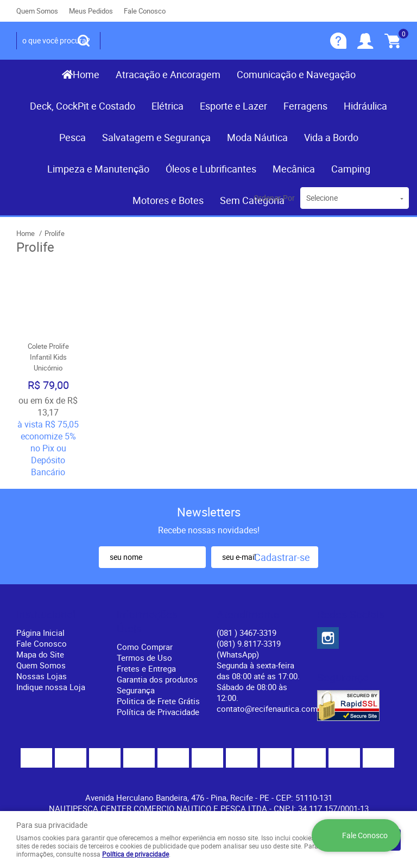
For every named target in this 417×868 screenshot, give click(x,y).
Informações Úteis (147, 622)
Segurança (136, 690)
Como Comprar (145, 647)
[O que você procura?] (84, 41)
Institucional (46, 615)
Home (86, 74)
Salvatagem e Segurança (156, 137)
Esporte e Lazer (233, 106)
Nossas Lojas (42, 676)
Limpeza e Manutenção (98, 169)
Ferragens (305, 106)
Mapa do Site (40, 654)
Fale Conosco (145, 11)
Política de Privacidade (158, 712)
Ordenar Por (274, 198)
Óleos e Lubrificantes (211, 169)
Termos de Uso (144, 658)
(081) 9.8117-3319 (249, 649)
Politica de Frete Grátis (158, 701)
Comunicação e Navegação (296, 74)
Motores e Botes (168, 200)
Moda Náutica (257, 137)
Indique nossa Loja (51, 687)
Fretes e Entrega (146, 668)
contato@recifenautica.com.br (272, 709)
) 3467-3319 (247, 633)
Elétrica (168, 106)
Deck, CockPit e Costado (83, 106)
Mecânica (294, 169)
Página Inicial (40, 633)
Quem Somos (37, 11)
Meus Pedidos (91, 11)
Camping (351, 169)
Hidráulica (365, 106)
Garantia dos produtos (157, 679)
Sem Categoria (252, 200)
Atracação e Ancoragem (168, 74)
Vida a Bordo (331, 137)
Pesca (72, 137)
